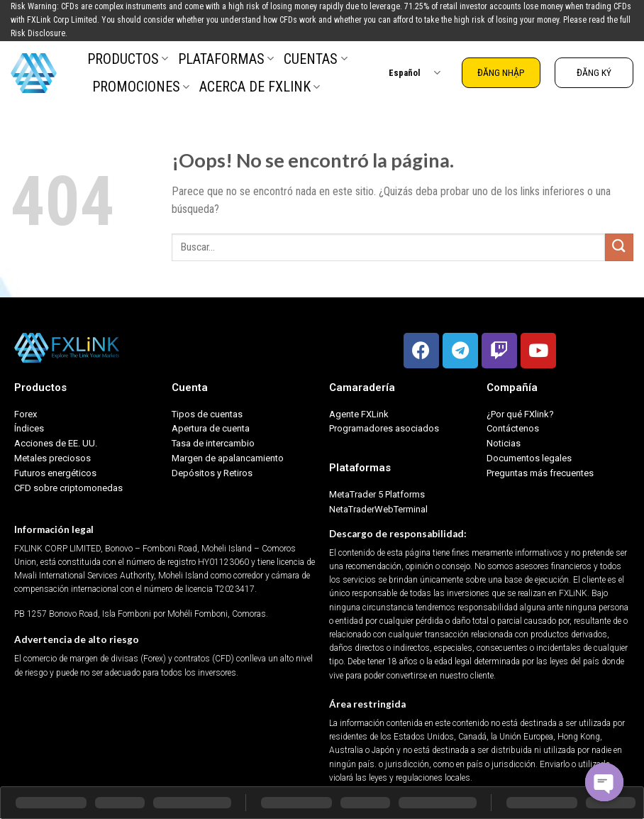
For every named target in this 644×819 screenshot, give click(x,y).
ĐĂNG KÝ (594, 72)
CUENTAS (315, 59)
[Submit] (619, 247)
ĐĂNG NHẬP (501, 72)
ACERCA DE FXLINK (260, 87)
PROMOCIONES (141, 87)
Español (415, 73)
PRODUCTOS (128, 59)
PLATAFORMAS (226, 59)
